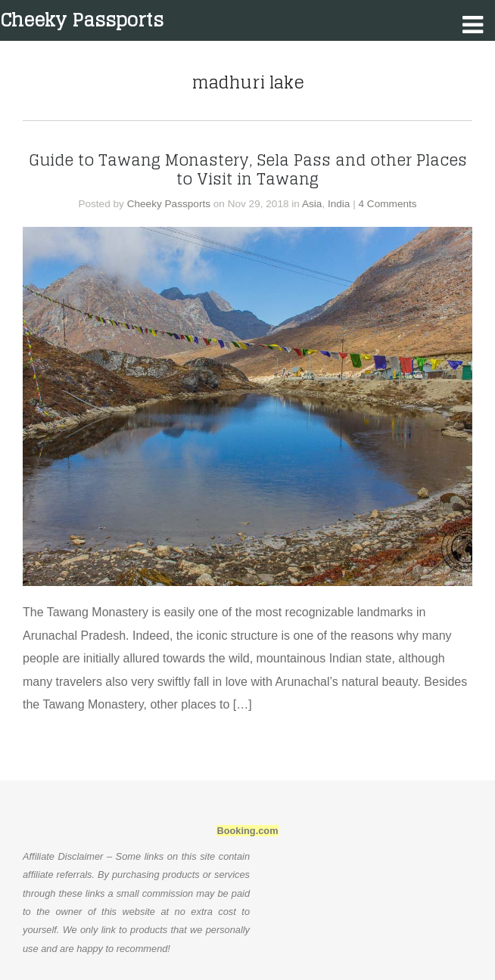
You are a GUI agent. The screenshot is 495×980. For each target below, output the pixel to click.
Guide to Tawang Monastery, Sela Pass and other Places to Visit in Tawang (248, 169)
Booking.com (247, 831)
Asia (312, 204)
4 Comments (388, 204)
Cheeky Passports (82, 20)
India (339, 204)
